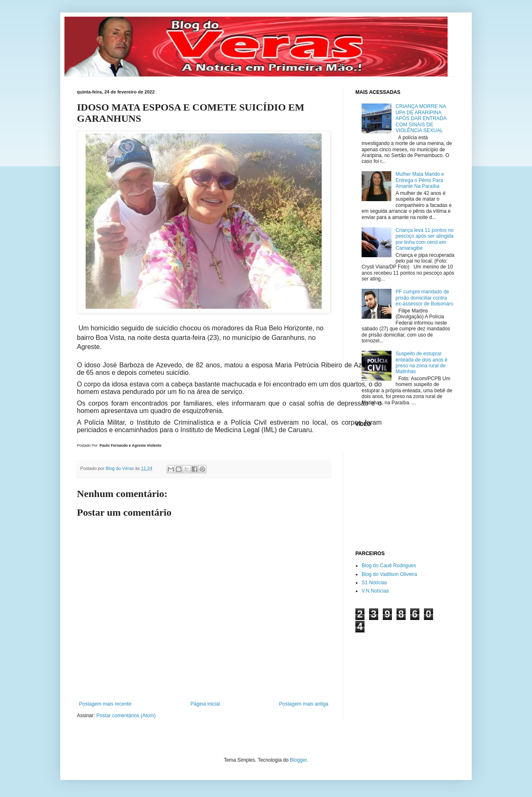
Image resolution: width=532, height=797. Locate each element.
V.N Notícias (375, 591)
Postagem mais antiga (304, 704)
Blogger (299, 760)
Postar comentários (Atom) (126, 716)
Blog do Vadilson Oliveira (389, 574)
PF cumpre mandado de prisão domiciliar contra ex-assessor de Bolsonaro (425, 298)
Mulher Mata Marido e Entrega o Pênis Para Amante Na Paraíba (420, 180)
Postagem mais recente (105, 704)
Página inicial (205, 704)
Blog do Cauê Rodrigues (389, 566)
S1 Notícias (374, 583)
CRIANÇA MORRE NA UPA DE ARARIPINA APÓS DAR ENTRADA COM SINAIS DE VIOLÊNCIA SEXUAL (421, 118)
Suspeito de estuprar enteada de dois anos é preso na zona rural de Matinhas (422, 363)
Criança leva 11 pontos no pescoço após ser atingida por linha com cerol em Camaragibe (425, 239)
